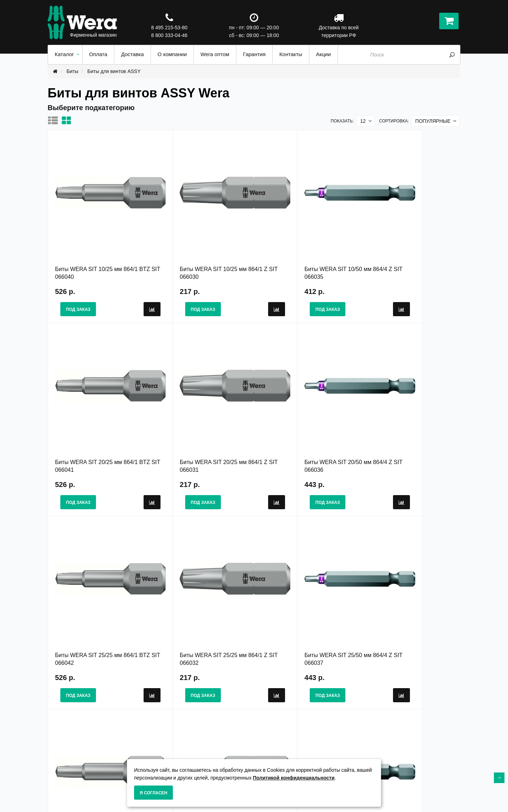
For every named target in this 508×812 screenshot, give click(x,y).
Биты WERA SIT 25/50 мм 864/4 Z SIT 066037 (99, 594)
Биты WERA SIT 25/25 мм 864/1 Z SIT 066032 (408, 423)
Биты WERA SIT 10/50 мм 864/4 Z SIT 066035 (305, 251)
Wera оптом (274, 757)
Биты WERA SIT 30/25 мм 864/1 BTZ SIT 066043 (199, 594)
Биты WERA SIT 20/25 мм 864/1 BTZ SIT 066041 (405, 251)
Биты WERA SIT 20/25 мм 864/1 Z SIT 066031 (99, 423)
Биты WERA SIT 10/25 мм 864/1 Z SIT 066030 (202, 251)
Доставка (165, 757)
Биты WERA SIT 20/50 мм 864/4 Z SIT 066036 (202, 423)
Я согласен (153, 793)
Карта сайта (274, 749)
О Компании (168, 742)
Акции (267, 742)
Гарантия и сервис (176, 749)
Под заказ (78, 288)
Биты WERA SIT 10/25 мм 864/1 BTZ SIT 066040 (96, 251)
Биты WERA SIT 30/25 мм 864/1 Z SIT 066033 (305, 594)
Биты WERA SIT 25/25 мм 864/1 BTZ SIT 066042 (302, 423)
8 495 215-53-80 (170, 28)
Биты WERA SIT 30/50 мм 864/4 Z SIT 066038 (408, 594)
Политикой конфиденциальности (294, 778)
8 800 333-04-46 (170, 35)
